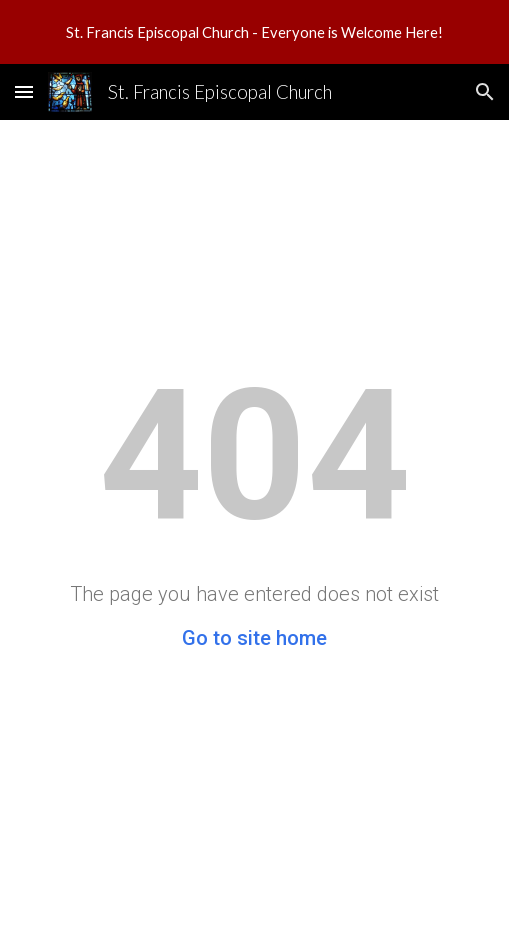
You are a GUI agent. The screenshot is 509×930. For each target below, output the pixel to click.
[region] (254, 32)
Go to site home (254, 638)
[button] (24, 91)
